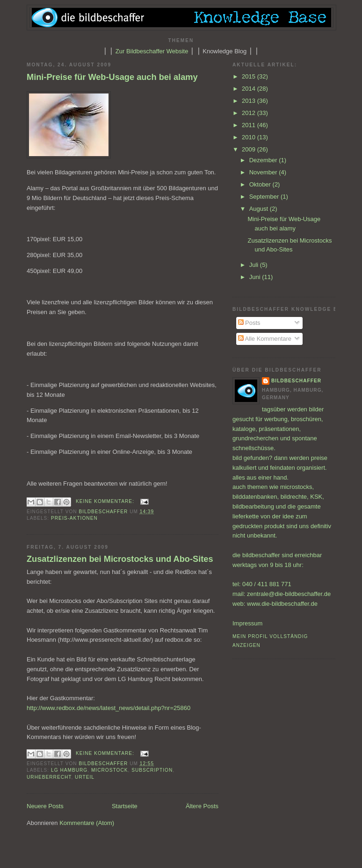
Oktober (261, 184)
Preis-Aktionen (74, 518)
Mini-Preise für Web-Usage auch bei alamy (112, 77)
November (264, 172)
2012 (250, 113)
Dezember (264, 160)
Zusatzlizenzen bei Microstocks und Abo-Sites (120, 559)
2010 (250, 137)
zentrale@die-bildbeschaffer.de (289, 594)
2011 (250, 125)
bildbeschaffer (105, 512)
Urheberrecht (49, 777)
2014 (250, 89)
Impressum (247, 623)
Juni (256, 277)
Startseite (125, 806)
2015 (250, 76)
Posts (249, 323)
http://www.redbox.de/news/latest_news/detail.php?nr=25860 (109, 708)
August (260, 209)
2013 (250, 101)
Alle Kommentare (265, 339)
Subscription (152, 770)
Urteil (85, 777)
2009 (250, 149)
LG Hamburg (69, 770)
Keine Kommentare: (106, 501)
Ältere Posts (202, 806)
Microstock (110, 770)
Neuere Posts (45, 806)
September (265, 197)
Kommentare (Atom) (87, 823)
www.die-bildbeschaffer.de (282, 604)
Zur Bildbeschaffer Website (152, 51)
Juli (255, 265)
